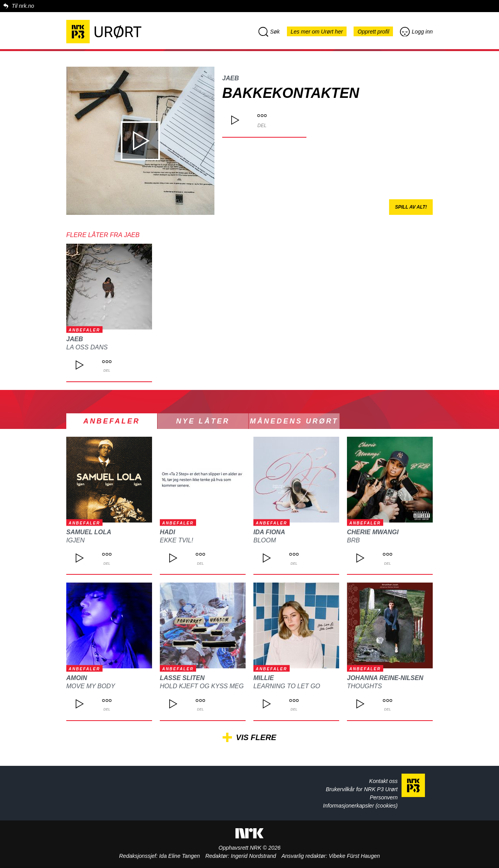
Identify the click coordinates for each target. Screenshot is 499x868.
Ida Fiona (269, 532)
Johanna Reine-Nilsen (385, 678)
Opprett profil (373, 32)
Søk (269, 32)
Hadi (167, 532)
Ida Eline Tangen (180, 856)
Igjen (75, 540)
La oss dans (87, 347)
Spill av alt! (411, 207)
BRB (353, 540)
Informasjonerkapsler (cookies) (360, 806)
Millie (264, 678)
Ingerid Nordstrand (253, 856)
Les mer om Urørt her (317, 32)
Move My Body (91, 686)
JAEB (231, 78)
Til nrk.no (23, 6)
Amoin (77, 678)
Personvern (384, 797)
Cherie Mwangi (373, 532)
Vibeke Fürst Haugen (354, 856)
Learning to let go (287, 686)
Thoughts (365, 686)
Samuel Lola (89, 532)
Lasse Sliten (182, 678)
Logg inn (416, 32)
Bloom (265, 540)
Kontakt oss (383, 781)
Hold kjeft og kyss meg (202, 686)
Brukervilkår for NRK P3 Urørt (362, 789)
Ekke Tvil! (176, 540)
